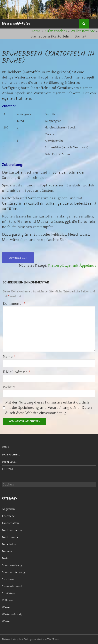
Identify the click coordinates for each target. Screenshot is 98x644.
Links (5, 447)
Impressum (9, 462)
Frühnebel (9, 516)
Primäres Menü (93, 24)
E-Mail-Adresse (16, 372)
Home (36, 31)
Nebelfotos (9, 544)
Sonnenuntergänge (14, 572)
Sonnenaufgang (12, 565)
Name (9, 357)
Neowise (7, 551)
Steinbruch (9, 579)
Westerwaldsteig (12, 614)
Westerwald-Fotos (16, 24)
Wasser (6, 607)
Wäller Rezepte (83, 31)
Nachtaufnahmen (13, 530)
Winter (6, 621)
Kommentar (14, 304)
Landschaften (10, 523)
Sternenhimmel (12, 586)
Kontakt (8, 469)
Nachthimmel (11, 537)
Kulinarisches (56, 31)
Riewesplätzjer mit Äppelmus (72, 265)
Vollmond (8, 600)
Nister (6, 558)
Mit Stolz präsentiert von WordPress (39, 639)
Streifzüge (8, 593)
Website (9, 387)
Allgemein (8, 509)
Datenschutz (11, 455)
